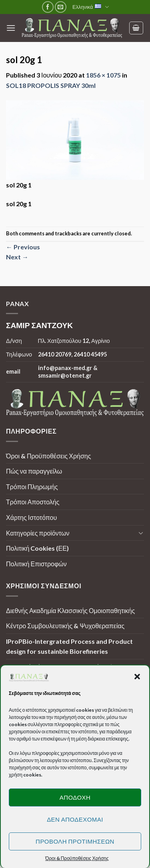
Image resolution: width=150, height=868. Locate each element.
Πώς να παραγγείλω (34, 471)
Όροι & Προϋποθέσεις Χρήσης (48, 456)
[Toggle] (141, 533)
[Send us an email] (61, 7)
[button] (137, 677)
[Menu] (11, 28)
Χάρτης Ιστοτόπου (31, 517)
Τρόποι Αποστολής (33, 502)
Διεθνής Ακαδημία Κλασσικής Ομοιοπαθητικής (70, 610)
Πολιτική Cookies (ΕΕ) (37, 548)
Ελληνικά (91, 7)
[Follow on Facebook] (48, 7)
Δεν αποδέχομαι (75, 819)
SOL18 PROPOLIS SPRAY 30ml (51, 85)
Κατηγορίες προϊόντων (38, 533)
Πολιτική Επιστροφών (36, 564)
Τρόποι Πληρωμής (32, 487)
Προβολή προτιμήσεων (75, 841)
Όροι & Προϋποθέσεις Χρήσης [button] (77, 858)
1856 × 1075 (103, 75)
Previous (23, 247)
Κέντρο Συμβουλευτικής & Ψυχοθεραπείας (65, 626)
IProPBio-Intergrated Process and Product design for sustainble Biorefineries (69, 646)
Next (17, 257)
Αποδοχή (75, 797)
